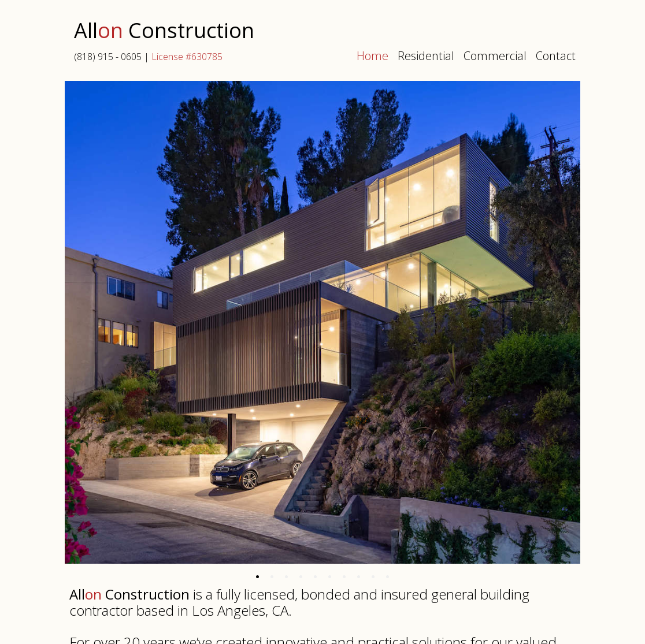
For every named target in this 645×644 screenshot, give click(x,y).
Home (372, 56)
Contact (556, 56)
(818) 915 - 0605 (108, 57)
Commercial (495, 56)
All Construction (164, 31)
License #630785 (187, 57)
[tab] (257, 577)
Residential (426, 56)
